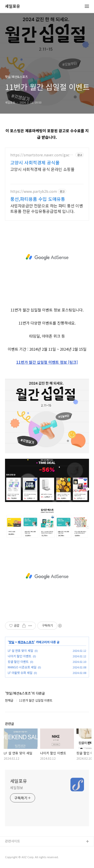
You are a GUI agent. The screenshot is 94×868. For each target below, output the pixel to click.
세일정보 (17, 788)
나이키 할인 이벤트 (20, 656)
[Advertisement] (47, 257)
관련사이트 (13, 841)
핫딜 (12, 642)
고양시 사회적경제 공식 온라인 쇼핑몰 (42, 169)
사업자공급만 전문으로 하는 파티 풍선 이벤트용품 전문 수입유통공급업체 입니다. (47, 208)
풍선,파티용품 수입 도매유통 (38, 199)
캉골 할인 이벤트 (18, 661)
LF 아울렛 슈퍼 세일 (20, 673)
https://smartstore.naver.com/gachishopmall (42, 155)
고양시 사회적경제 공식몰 (35, 162)
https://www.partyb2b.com (34, 191)
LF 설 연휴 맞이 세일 (20, 650)
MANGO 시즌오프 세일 (22, 667)
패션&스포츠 (26, 642)
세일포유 (13, 6)
